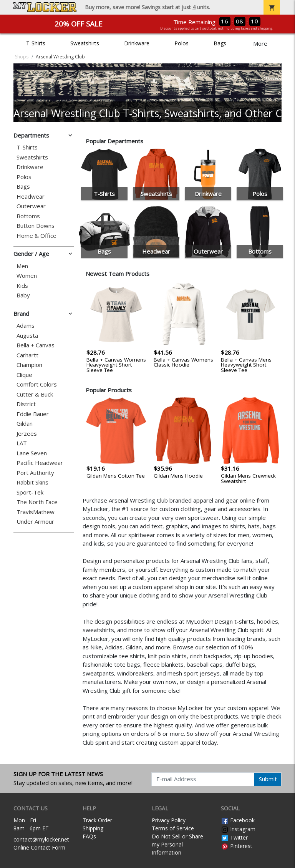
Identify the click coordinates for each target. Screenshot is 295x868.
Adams (26, 326)
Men (22, 266)
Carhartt (27, 355)
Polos (181, 43)
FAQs (89, 836)
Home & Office (36, 236)
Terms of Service (173, 828)
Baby (23, 295)
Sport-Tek (30, 492)
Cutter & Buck (35, 394)
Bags (220, 43)
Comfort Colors (37, 384)
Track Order (97, 820)
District (26, 404)
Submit (268, 779)
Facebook (238, 820)
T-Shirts (36, 43)
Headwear (31, 197)
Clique (24, 375)
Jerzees (27, 434)
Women (27, 276)
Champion (29, 365)
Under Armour (35, 522)
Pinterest (237, 846)
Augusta (27, 336)
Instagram (238, 829)
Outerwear (31, 206)
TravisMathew (36, 512)
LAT (22, 443)
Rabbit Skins (32, 482)
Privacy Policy (169, 820)
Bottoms (28, 216)
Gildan (25, 424)
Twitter (234, 837)
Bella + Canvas (36, 345)
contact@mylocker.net (41, 839)
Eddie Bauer (33, 414)
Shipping (93, 828)
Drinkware (137, 43)
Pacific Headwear (40, 463)
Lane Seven (32, 453)
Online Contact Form (39, 847)
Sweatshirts (85, 43)
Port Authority (35, 473)
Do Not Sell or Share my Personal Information (177, 844)
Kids (22, 286)
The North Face (37, 502)
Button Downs (36, 226)
